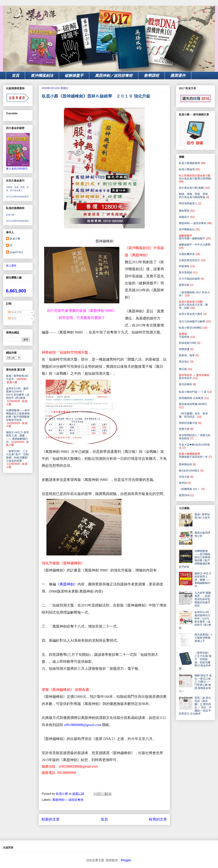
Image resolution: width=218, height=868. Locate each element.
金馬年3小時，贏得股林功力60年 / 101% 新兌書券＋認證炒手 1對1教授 (18, 393)
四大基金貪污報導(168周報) (195, 178)
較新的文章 (51, 819)
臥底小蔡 (10, 215)
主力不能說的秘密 (189, 279)
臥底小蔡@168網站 (190, 328)
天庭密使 (184, 337)
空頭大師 (184, 477)
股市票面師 (185, 272)
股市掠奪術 (185, 384)
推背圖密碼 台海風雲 (191, 398)
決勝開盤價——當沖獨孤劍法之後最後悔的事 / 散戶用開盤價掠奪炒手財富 (18, 415)
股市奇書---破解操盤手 (192, 238)
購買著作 (178, 76)
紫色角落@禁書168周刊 (193, 404)
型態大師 (184, 429)
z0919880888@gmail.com (83, 725)
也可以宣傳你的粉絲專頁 (17, 197)
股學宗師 (184, 285)
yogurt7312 (16, 252)
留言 (12, 318)
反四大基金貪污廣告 (191, 314)
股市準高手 (185, 378)
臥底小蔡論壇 (187, 169)
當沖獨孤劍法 (42, 76)
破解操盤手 (74, 76)
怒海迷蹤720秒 (188, 343)
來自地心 (184, 362)
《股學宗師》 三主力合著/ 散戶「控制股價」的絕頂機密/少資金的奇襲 (17, 456)
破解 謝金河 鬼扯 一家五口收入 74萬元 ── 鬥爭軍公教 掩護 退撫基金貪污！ (195, 683)
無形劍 (183, 483)
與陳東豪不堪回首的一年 (193, 457)
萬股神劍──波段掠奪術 (68, 800)
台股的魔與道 (187, 254)
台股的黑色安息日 (189, 260)
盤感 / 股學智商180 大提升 (202, 516)
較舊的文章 (158, 819)
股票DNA (184, 495)
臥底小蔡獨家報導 (189, 163)
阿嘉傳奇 (184, 266)
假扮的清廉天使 (188, 423)
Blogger (126, 860)
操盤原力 (184, 217)
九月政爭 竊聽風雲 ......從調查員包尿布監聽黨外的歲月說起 (203, 599)
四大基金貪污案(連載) (192, 188)
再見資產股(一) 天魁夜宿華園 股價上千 (203, 638)
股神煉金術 (185, 464)
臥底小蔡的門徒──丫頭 (193, 392)
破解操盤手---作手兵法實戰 (195, 245)
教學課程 (151, 76)
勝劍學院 (184, 211)
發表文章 (15, 312)
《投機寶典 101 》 (190, 489)
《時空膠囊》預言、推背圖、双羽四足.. (193, 415)
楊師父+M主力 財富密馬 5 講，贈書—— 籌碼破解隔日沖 (17, 437)
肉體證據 (184, 349)
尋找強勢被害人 (188, 203)
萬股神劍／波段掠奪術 (114, 76)
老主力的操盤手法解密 (192, 321)
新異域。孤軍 (187, 355)
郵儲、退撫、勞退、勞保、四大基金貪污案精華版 (195, 196)
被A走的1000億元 (189, 471)
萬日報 (183, 369)
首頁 (15, 76)
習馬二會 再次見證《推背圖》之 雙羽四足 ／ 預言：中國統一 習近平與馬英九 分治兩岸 (195, 706)
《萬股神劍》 (67, 584)
